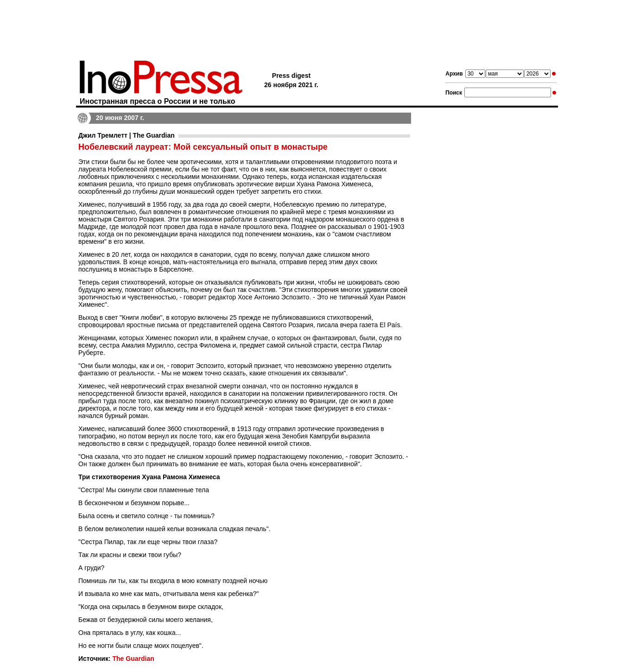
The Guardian (133, 659)
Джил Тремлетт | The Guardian (127, 135)
